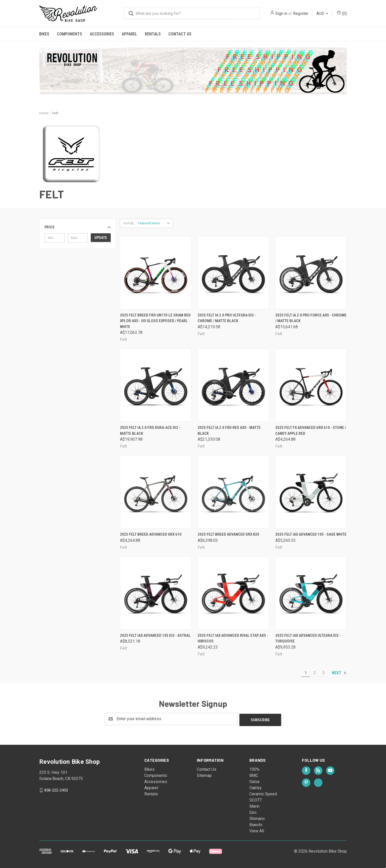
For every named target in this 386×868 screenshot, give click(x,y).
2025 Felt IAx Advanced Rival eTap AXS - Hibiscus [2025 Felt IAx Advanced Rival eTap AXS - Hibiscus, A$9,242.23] (233, 638)
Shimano (257, 818)
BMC (254, 774)
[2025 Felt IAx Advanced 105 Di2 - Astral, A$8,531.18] (156, 593)
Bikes (44, 34)
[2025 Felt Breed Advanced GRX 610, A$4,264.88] (156, 492)
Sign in (281, 13)
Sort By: (129, 223)
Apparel (129, 34)
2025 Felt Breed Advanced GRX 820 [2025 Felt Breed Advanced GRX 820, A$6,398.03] (228, 534)
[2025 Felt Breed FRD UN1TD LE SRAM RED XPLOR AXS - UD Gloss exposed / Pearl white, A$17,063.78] (156, 273)
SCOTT (256, 799)
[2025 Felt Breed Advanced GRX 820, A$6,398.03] (233, 492)
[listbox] (155, 223)
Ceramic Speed (263, 793)
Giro (253, 811)
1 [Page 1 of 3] (306, 673)
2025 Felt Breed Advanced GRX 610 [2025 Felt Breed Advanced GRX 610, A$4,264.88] (151, 534)
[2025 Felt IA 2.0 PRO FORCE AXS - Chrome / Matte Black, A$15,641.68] (311, 273)
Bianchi (256, 824)
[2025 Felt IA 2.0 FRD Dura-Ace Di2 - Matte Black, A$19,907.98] (156, 385)
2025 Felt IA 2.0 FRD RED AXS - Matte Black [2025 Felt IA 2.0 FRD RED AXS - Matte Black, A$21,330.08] (229, 431)
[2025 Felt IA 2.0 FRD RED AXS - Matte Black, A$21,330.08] (233, 385)
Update (101, 238)
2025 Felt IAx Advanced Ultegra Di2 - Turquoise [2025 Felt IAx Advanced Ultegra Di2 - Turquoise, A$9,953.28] (308, 638)
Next (339, 673)
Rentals (153, 34)
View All (257, 830)
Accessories (102, 34)
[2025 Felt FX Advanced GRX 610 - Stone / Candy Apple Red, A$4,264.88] (311, 385)
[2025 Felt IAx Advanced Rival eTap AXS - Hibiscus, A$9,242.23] (233, 593)
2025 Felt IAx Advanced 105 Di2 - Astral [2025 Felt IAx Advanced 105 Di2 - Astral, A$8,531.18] (155, 635)
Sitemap (204, 774)
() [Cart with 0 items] (342, 13)
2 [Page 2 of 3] (315, 673)
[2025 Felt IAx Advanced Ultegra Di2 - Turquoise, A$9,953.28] (311, 593)
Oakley (256, 787)
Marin (254, 805)
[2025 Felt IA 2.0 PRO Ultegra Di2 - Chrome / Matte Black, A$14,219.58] (233, 273)
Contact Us (180, 34)
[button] (78, 227)
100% (254, 768)
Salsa (254, 781)
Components (69, 34)
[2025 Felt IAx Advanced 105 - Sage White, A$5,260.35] (311, 492)
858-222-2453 (56, 789)
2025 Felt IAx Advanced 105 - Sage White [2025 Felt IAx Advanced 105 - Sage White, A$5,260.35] (311, 534)
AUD (322, 13)
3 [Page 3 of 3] (324, 673)
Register (301, 13)
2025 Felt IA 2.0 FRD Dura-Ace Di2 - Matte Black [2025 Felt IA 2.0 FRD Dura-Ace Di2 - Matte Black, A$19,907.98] (150, 431)
